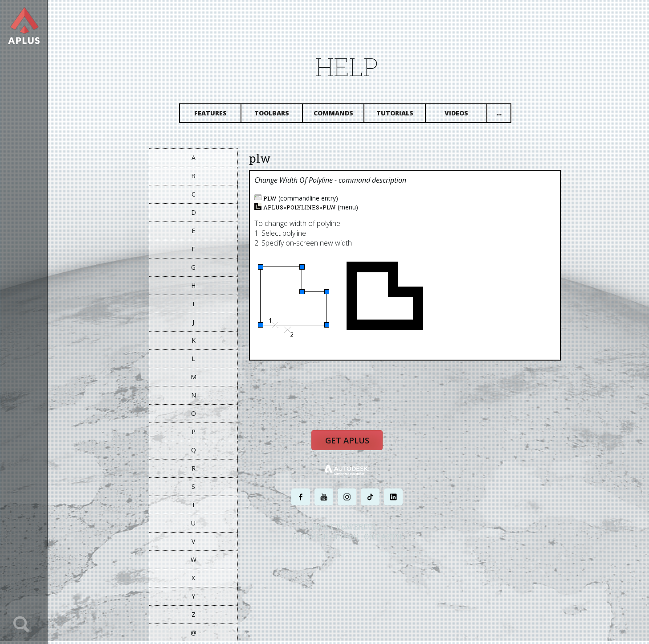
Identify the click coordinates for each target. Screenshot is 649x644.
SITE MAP (426, 557)
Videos (460, 115)
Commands (337, 115)
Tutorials (399, 115)
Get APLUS (351, 444)
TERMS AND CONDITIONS (384, 557)
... (503, 115)
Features (214, 115)
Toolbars (276, 115)
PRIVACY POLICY (336, 557)
